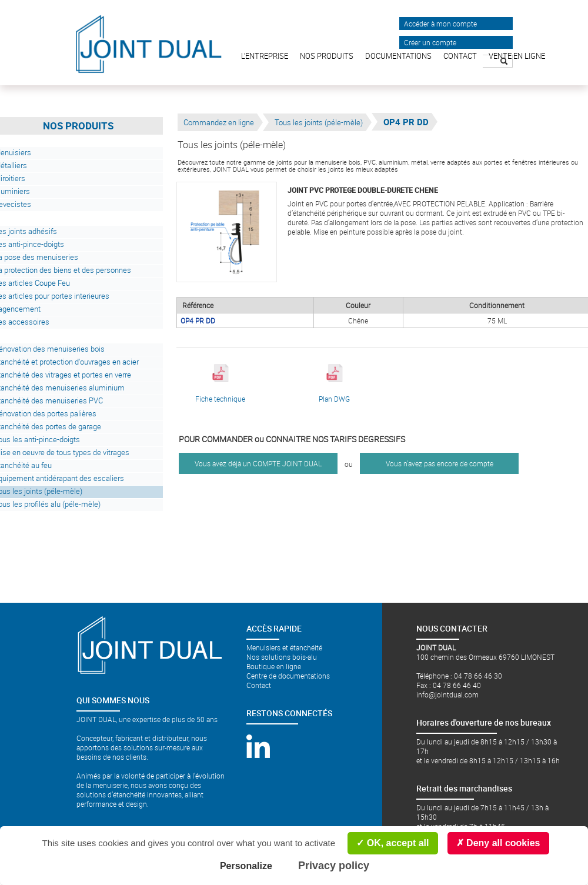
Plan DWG (334, 384)
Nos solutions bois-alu (282, 657)
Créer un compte (430, 42)
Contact (259, 685)
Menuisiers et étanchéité (284, 647)
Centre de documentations (288, 676)
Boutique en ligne (274, 666)
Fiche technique (220, 384)
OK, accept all (392, 843)
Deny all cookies (498, 843)
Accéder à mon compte (440, 24)
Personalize (246, 866)
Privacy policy (334, 866)
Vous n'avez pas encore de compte (440, 463)
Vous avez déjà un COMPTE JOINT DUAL (258, 463)
